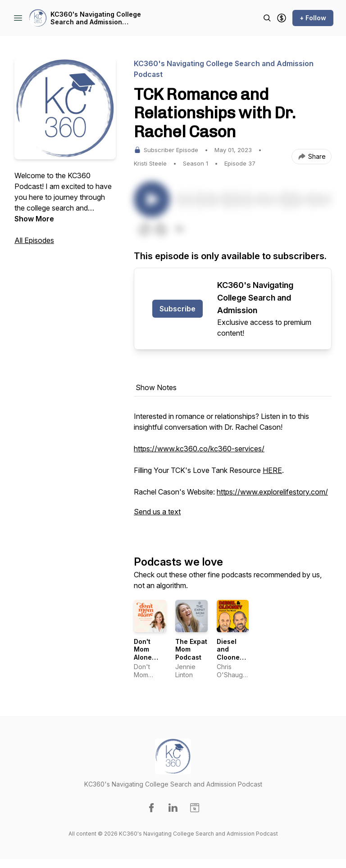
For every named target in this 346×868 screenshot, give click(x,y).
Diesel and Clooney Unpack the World (232, 657)
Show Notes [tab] (156, 387)
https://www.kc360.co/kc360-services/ (199, 449)
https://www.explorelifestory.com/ (272, 492)
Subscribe (178, 309)
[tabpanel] (233, 468)
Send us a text (157, 512)
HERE (272, 470)
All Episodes (34, 240)
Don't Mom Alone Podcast (147, 653)
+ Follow (313, 18)
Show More (34, 219)
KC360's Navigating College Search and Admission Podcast (96, 18)
